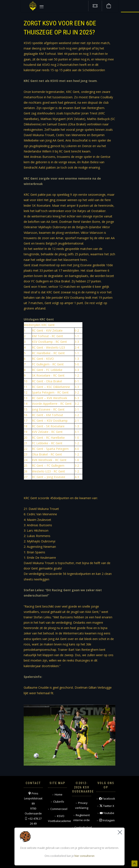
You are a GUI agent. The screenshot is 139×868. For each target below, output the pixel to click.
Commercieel (59, 809)
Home (59, 794)
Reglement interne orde (82, 818)
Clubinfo (59, 802)
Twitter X (107, 806)
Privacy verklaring (82, 805)
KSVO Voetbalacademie (59, 818)
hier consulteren (84, 856)
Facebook (107, 799)
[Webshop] (109, 6)
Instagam (107, 820)
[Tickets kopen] (95, 6)
